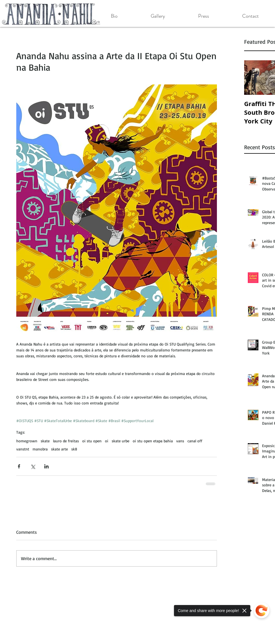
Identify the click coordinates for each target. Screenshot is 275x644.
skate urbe (121, 441)
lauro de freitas (66, 441)
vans (180, 441)
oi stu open (92, 441)
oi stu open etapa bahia (153, 441)
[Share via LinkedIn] (46, 466)
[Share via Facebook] (19, 466)
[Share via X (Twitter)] (33, 466)
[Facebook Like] (39, 600)
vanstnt (23, 449)
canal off (195, 441)
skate (45, 441)
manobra (40, 449)
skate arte (59, 449)
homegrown (27, 441)
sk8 (74, 449)
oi (107, 441)
